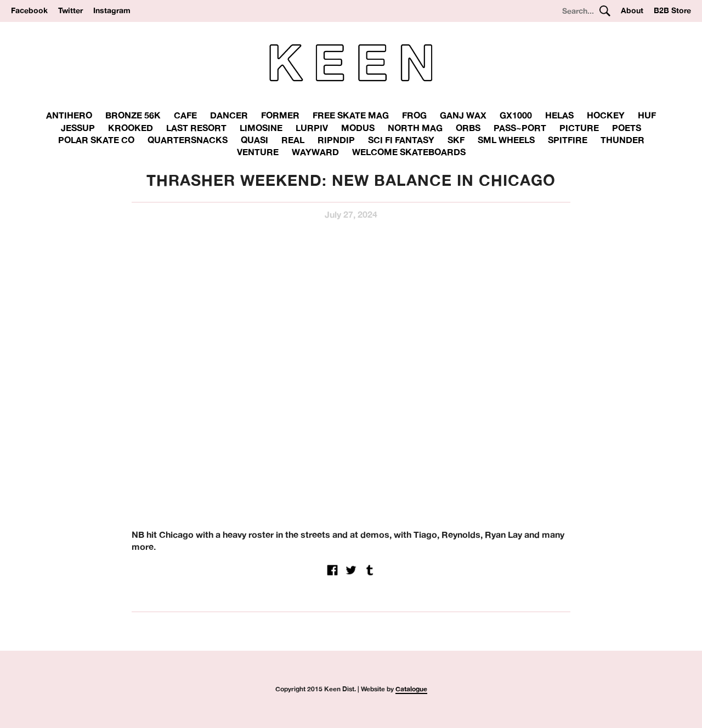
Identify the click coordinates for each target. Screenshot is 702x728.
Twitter (70, 10)
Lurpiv (312, 128)
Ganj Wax (463, 115)
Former (280, 115)
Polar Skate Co (96, 140)
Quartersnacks (188, 140)
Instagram (112, 10)
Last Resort (196, 128)
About (632, 10)
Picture (579, 128)
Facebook (29, 10)
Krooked (131, 128)
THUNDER (622, 140)
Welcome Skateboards (409, 152)
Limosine (261, 128)
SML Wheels (506, 140)
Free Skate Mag (351, 115)
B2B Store (672, 10)
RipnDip (336, 140)
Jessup (78, 128)
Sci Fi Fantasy (401, 140)
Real (293, 140)
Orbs (468, 128)
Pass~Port (520, 128)
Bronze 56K (133, 115)
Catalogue (411, 689)
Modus (358, 128)
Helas (559, 115)
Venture (258, 152)
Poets (627, 128)
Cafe (185, 115)
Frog (414, 115)
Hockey (606, 115)
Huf (647, 115)
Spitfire (568, 140)
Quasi (254, 140)
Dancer (229, 115)
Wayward (315, 152)
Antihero (69, 115)
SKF (456, 140)
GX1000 (516, 115)
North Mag (415, 128)
